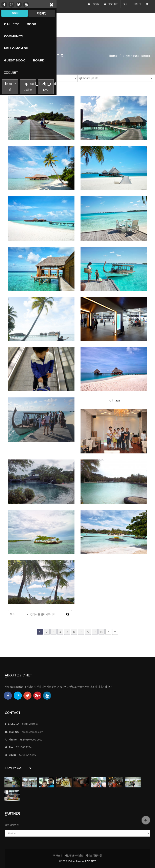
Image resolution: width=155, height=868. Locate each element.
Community (14, 36)
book (31, 24)
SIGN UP (111, 4)
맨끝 (115, 632)
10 (101, 632)
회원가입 (42, 13)
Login (15, 13)
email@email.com (32, 732)
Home (113, 56)
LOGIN (94, 4)
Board (39, 60)
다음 (108, 632)
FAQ (125, 4)
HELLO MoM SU (16, 48)
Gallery (11, 24)
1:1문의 (137, 4)
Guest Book (14, 60)
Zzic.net (11, 72)
